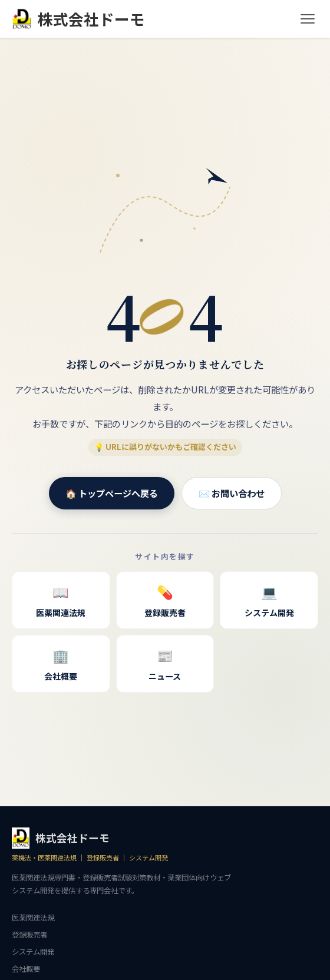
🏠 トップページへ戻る (112, 493)
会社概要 (61, 663)
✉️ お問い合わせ (232, 493)
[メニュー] (308, 19)
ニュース (165, 663)
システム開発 (269, 599)
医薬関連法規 (61, 599)
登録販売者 (165, 599)
